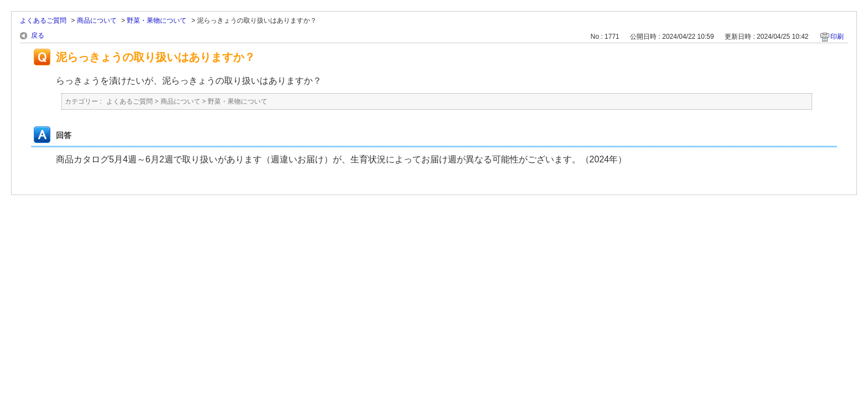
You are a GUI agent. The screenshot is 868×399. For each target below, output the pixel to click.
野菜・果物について (157, 21)
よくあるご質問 (43, 21)
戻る (38, 35)
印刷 (837, 37)
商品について (97, 21)
